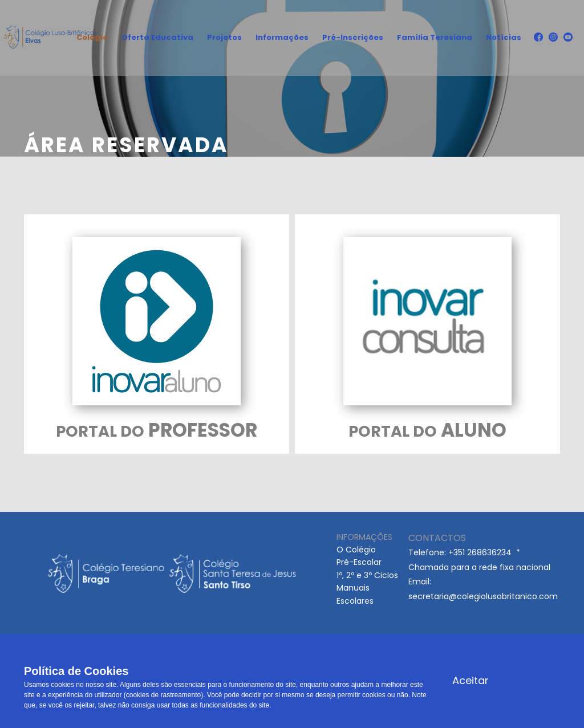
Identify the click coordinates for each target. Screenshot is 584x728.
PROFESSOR (157, 430)
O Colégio (356, 550)
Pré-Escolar (359, 562)
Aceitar (471, 680)
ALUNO (427, 430)
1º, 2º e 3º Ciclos (367, 575)
